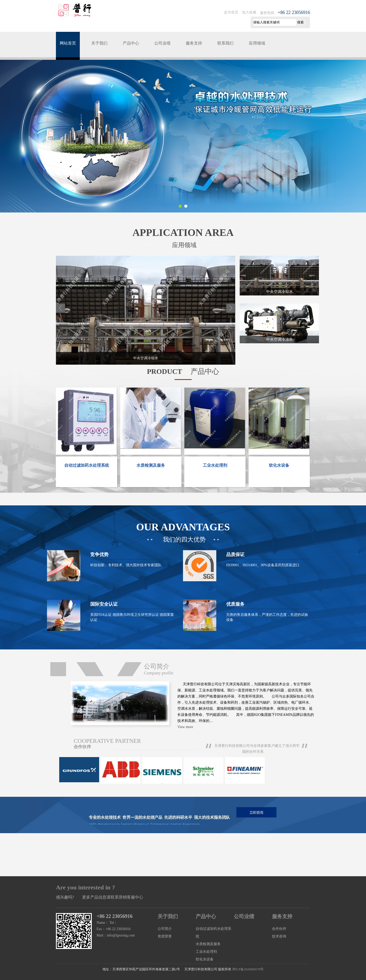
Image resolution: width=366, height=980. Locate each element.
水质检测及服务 (208, 944)
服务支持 (194, 43)
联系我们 (225, 43)
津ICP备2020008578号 (248, 969)
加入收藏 (249, 12)
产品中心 (131, 43)
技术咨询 (279, 936)
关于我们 (99, 43)
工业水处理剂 (206, 952)
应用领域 (257, 43)
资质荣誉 (165, 936)
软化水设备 (205, 959)
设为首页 (231, 12)
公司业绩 (162, 43)
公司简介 (165, 929)
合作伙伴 (279, 929)
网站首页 (68, 43)
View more (185, 727)
